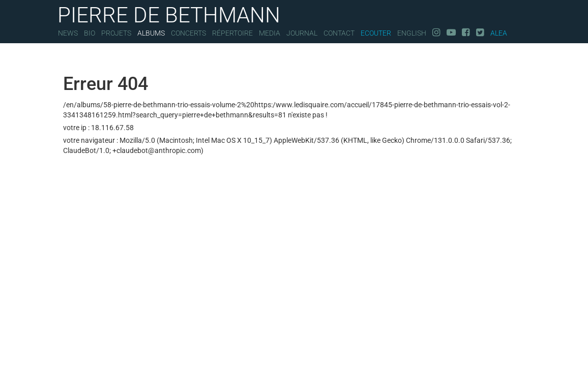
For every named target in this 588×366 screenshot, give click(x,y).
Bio (90, 33)
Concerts (188, 33)
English (412, 33)
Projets (116, 33)
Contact (339, 33)
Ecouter (376, 33)
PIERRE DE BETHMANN (169, 14)
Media (270, 33)
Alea (499, 33)
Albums (151, 33)
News (68, 33)
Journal (302, 33)
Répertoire (232, 33)
